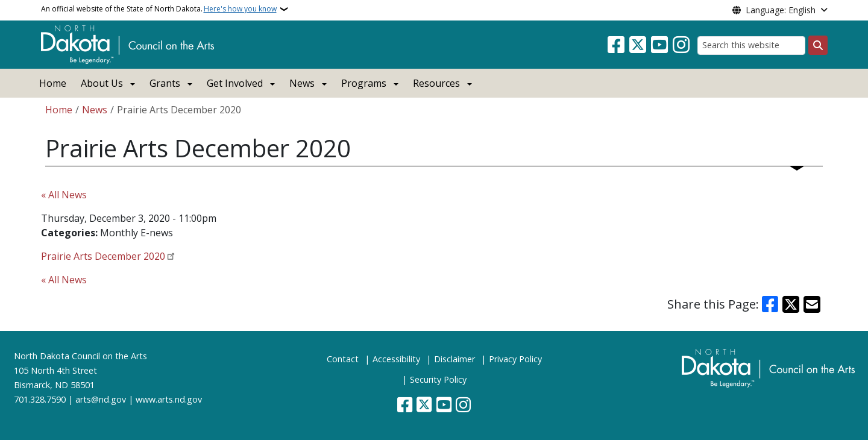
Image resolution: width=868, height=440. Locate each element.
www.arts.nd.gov (169, 399)
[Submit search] (818, 45)
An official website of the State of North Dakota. (159, 9)
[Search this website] (751, 46)
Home (53, 83)
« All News (64, 195)
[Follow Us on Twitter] (638, 45)
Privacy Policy (515, 359)
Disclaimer (454, 359)
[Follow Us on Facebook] (616, 45)
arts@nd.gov (101, 399)
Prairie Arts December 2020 (103, 256)
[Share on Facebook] (770, 304)
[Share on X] (791, 304)
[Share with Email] (812, 304)
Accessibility (396, 359)
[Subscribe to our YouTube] (659, 45)
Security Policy (438, 379)
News (95, 110)
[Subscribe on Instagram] (681, 45)
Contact (343, 359)
